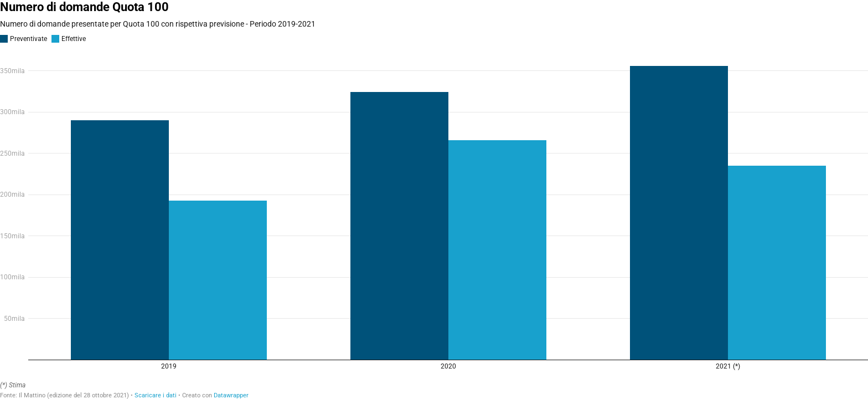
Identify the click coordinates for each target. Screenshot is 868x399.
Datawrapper (231, 395)
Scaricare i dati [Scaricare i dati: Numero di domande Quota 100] (156, 395)
